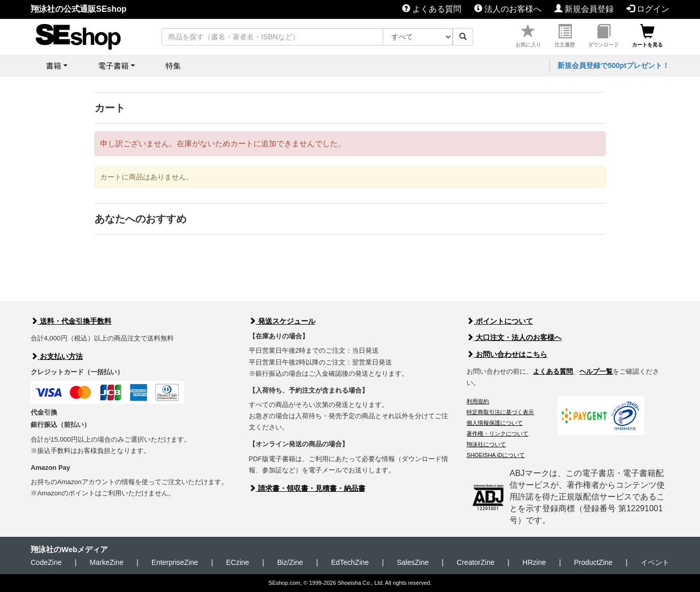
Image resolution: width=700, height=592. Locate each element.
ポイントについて (500, 321)
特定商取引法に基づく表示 (500, 412)
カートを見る (647, 36)
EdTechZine (350, 562)
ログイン (648, 9)
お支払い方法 (57, 356)
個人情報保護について (495, 423)
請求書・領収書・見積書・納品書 (307, 488)
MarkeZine (107, 562)
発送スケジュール (282, 321)
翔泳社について (486, 444)
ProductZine (593, 562)
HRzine (534, 562)
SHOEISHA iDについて (496, 455)
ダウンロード (603, 36)
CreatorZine (476, 562)
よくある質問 (432, 9)
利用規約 (478, 401)
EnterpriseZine (175, 562)
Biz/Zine (290, 562)
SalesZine (413, 562)
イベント (655, 562)
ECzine (237, 562)
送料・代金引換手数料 (71, 321)
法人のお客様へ (508, 9)
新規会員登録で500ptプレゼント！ (613, 65)
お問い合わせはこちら (507, 354)
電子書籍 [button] (113, 66)
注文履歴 (565, 36)
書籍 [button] (54, 66)
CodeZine (46, 562)
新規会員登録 (584, 9)
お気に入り (528, 36)
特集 (173, 66)
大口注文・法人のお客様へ (514, 337)
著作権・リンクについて (497, 434)
